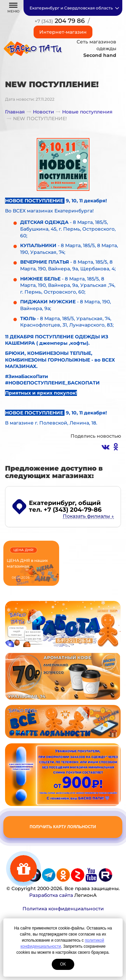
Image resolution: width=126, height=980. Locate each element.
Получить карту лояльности (63, 827)
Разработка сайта (51, 895)
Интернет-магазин (63, 32)
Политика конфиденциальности (63, 909)
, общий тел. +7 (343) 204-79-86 (65, 506)
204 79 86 (60, 21)
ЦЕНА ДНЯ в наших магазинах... (27, 563)
